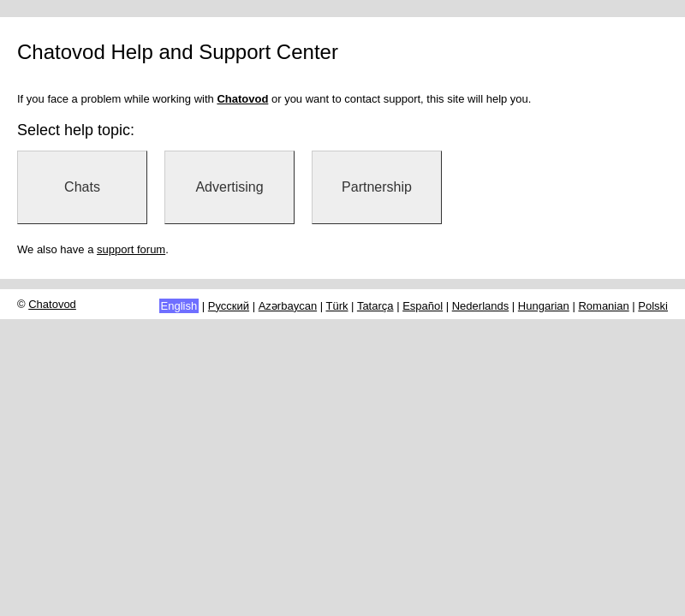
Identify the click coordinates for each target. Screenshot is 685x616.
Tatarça (375, 306)
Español (423, 306)
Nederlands (481, 306)
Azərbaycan (288, 306)
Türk (337, 306)
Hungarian (544, 306)
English (179, 306)
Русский (229, 306)
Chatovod (52, 304)
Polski (653, 306)
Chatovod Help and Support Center (178, 52)
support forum (131, 249)
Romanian (603, 306)
